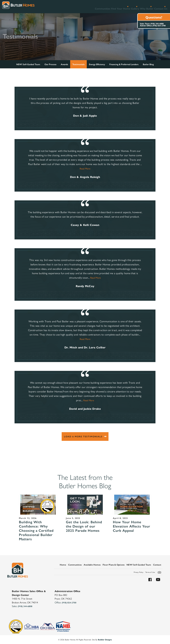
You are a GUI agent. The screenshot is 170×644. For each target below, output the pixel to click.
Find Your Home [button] (104, 7)
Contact (157, 565)
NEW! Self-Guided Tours (28, 64)
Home (63, 565)
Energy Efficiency (97, 64)
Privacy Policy (139, 572)
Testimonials (78, 64)
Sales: (22, 606)
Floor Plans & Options (114, 565)
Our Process (50, 64)
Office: (65, 602)
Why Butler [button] (139, 7)
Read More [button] (85, 168)
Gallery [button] (123, 7)
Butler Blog (148, 64)
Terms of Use (150, 572)
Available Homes (92, 565)
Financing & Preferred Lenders (124, 64)
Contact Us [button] (158, 7)
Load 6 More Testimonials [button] (83, 436)
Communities (82, 7)
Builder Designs (105, 640)
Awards (64, 64)
